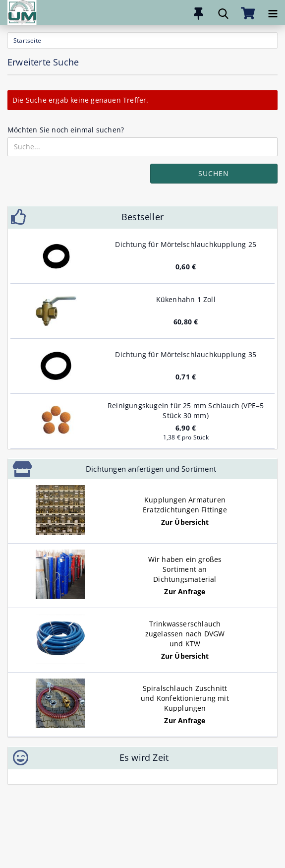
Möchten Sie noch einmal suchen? (66, 130)
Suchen (214, 173)
